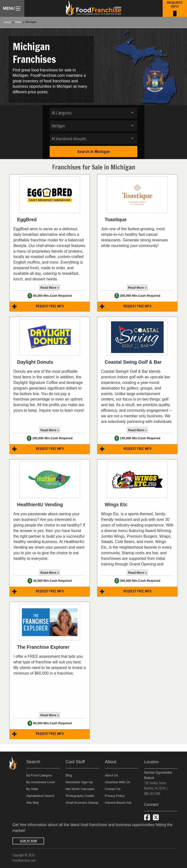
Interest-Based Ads (118, 803)
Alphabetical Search (40, 796)
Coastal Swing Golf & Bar (133, 362)
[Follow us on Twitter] (156, 817)
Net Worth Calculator (80, 789)
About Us (111, 775)
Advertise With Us (117, 782)
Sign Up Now (28, 841)
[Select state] (93, 126)
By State (32, 789)
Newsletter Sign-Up (79, 782)
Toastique (116, 219)
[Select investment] (93, 139)
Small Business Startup (82, 803)
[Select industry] (93, 113)
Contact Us (113, 789)
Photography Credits (80, 796)
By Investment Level (41, 782)
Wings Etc (116, 505)
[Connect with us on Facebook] (147, 817)
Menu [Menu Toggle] (12, 8)
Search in (94, 152)
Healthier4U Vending (40, 505)
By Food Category (39, 775)
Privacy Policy (115, 796)
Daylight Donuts (35, 362)
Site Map (33, 803)
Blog (69, 775)
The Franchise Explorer (43, 647)
